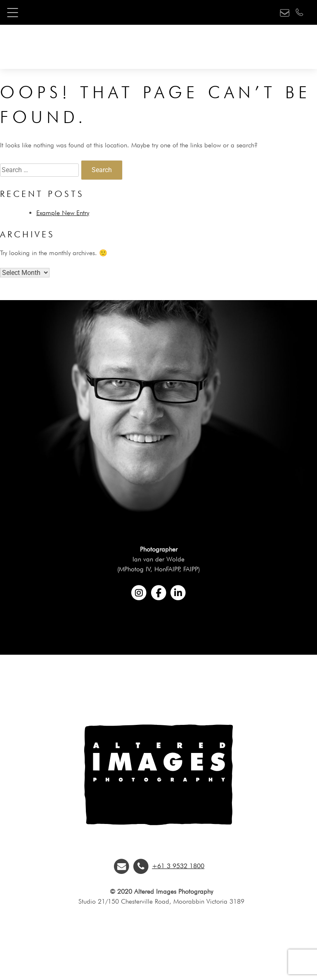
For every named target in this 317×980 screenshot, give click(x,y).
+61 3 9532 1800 (178, 866)
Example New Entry (63, 213)
